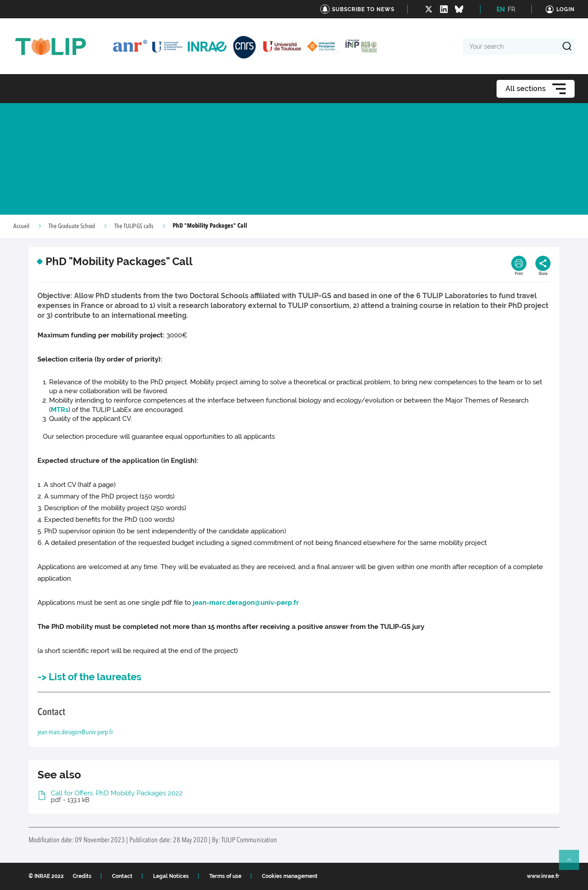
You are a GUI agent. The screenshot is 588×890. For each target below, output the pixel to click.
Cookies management (290, 876)
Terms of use (225, 876)
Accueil (21, 226)
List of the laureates (95, 677)
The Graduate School (72, 226)
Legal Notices (171, 876)
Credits (82, 876)
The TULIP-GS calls (134, 226)
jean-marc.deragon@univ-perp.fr (246, 603)
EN (501, 9)
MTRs (60, 410)
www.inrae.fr (543, 876)
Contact (122, 876)
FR (511, 9)
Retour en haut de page (573, 864)
